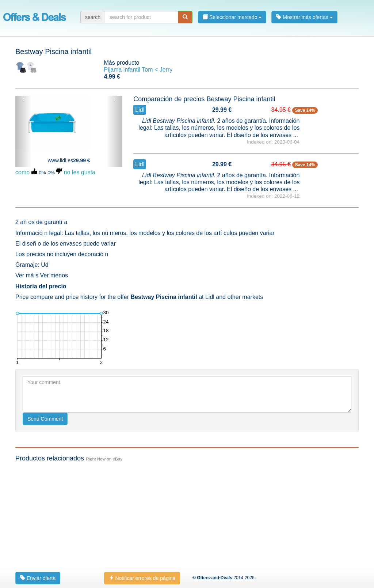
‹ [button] (24, 99)
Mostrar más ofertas (304, 17)
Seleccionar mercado (232, 17)
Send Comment (45, 419)
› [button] (115, 99)
